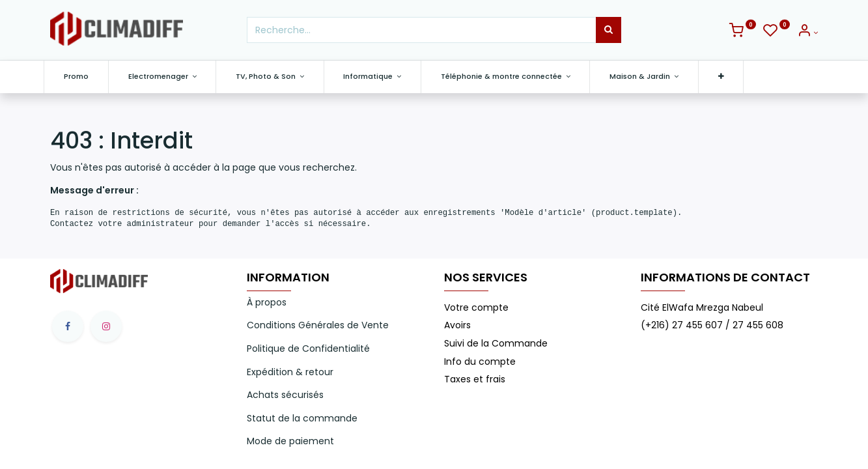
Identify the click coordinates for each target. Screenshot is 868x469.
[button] (728, 77)
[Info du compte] (807, 33)
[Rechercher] (609, 30)
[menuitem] (83, 77)
